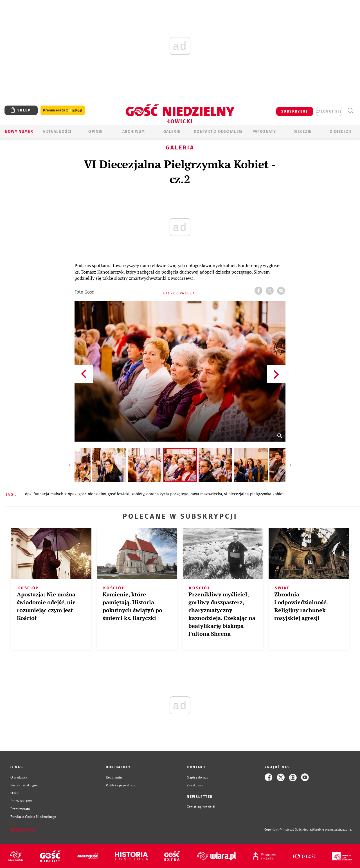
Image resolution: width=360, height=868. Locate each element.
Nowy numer (19, 132)
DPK (28, 494)
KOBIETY (138, 494)
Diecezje (302, 132)
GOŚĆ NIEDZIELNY (92, 494)
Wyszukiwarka (350, 111)
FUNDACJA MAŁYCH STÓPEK (55, 494)
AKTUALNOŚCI (57, 132)
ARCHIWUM (134, 132)
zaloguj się (329, 111)
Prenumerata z (63, 110)
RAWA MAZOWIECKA (206, 494)
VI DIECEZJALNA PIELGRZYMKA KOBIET (254, 494)
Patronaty (264, 132)
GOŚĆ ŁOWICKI (119, 494)
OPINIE (95, 132)
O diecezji (341, 132)
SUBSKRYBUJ (294, 111)
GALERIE (172, 132)
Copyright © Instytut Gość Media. (288, 830)
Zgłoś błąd (23, 830)
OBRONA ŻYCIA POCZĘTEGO (167, 494)
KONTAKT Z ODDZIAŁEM (218, 132)
